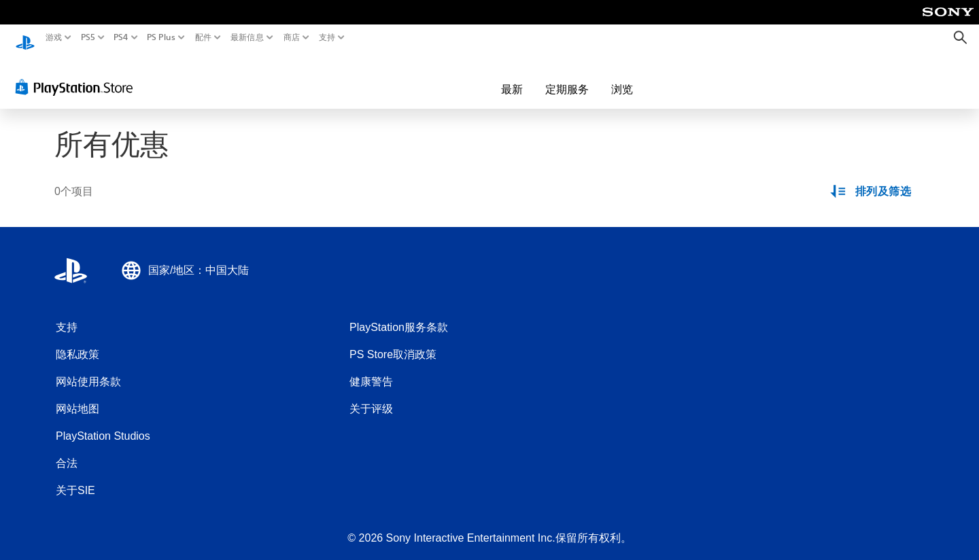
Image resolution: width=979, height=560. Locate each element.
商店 (292, 37)
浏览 (543, 76)
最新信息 (246, 37)
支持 (327, 37)
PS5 (87, 37)
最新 (433, 76)
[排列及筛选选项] (872, 179)
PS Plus (161, 37)
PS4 (121, 37)
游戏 (54, 37)
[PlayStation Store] (78, 74)
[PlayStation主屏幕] (25, 38)
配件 (204, 37)
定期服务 (488, 76)
